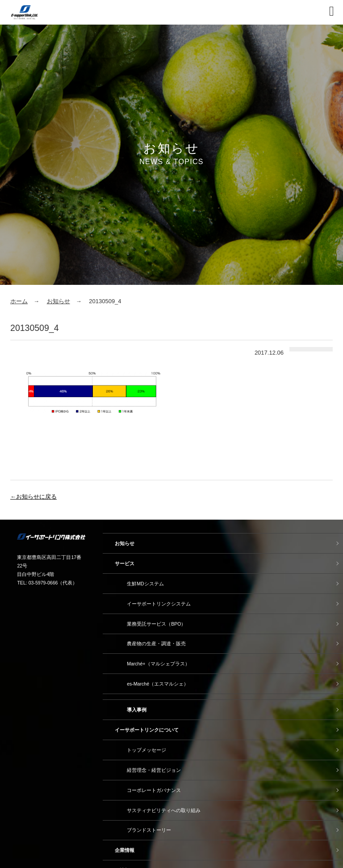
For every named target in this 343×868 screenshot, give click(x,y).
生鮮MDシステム (145, 584)
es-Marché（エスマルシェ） (158, 684)
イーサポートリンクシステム (159, 604)
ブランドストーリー (149, 830)
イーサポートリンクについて (147, 730)
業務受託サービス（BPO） (156, 624)
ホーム (19, 301)
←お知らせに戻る (33, 497)
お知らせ (59, 301)
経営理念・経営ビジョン (154, 770)
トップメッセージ (146, 750)
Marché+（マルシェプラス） (158, 664)
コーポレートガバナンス (154, 790)
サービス (125, 563)
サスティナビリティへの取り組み (164, 810)
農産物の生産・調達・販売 (156, 644)
